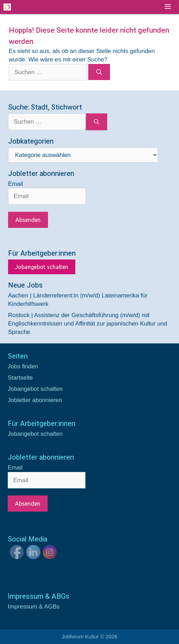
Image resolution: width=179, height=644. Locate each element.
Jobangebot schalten (42, 267)
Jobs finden (23, 366)
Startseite (20, 378)
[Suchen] (99, 72)
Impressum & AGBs (34, 607)
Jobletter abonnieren (35, 400)
